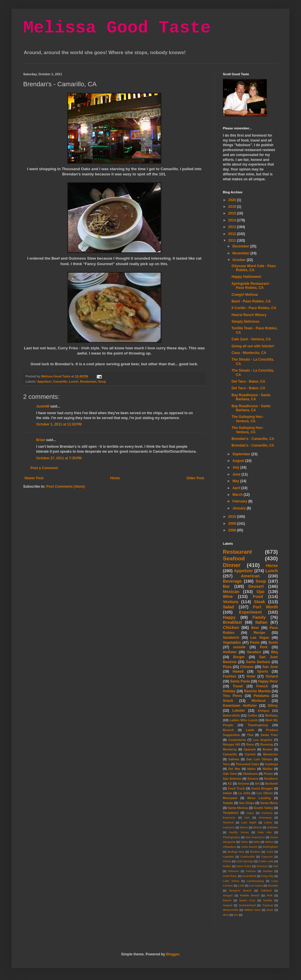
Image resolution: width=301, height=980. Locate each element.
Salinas (234, 759)
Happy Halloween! (246, 277)
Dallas (227, 866)
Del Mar (234, 769)
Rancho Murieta (257, 691)
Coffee (252, 715)
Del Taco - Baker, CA (248, 381)
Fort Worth (265, 607)
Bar (226, 586)
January (239, 508)
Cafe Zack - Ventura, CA (251, 339)
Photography (231, 837)
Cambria (267, 813)
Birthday (271, 715)
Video (244, 842)
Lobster (238, 711)
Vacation (254, 652)
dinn (226, 915)
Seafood (234, 558)
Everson (262, 866)
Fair (247, 817)
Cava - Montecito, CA (249, 353)
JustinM (43, 406)
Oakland (266, 890)
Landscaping (255, 881)
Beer (255, 628)
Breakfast (232, 622)
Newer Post (34, 478)
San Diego (247, 803)
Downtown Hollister (240, 706)
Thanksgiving (258, 725)
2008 (233, 530)
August (239, 461)
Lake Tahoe (231, 881)
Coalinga (271, 764)
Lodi (241, 886)
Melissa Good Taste (117, 28)
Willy (256, 842)
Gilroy (273, 706)
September (242, 454)
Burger (239, 657)
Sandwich (231, 638)
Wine (228, 597)
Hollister (230, 652)
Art (257, 783)
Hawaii (238, 671)
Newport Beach (240, 890)
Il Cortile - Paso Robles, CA (254, 308)
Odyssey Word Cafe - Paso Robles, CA (254, 268)
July (236, 467)
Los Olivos (265, 793)
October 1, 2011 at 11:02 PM (59, 424)
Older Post (195, 478)
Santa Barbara (258, 662)
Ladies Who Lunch (244, 720)
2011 (233, 241)
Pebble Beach (250, 895)
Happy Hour (268, 681)
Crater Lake (266, 861)
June (237, 474)
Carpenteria (237, 740)
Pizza (227, 667)
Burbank (271, 783)
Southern (271, 779)
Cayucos (267, 857)
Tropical (268, 905)
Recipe (259, 633)
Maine (244, 827)
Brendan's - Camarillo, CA (253, 439)
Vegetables (232, 643)
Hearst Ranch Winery (249, 315)
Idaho (251, 769)
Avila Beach (249, 847)
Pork (264, 647)
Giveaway (265, 817)
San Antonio (232, 779)
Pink (269, 895)
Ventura (231, 602)
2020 (233, 200)
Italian (261, 622)
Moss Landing (259, 798)
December (241, 246)
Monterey (230, 749)
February (240, 501)
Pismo (268, 774)
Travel (238, 686)
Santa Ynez (269, 735)
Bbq (275, 652)
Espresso (229, 817)
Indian (227, 793)
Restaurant (88, 381)
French (262, 686)
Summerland (247, 905)
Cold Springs (245, 861)
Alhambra (229, 847)
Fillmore (233, 871)
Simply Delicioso (245, 322)
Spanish (250, 749)
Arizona (243, 783)
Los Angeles (263, 740)
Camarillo (60, 381)
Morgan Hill (232, 744)
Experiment (250, 612)
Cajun (250, 813)
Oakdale (272, 827)
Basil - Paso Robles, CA (251, 301)
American (250, 576)
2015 (233, 213)
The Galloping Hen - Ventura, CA (248, 419)
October (239, 260)
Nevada (273, 886)
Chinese (247, 667)
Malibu (267, 769)
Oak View (230, 774)
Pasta (255, 643)
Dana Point (244, 866)
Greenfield (249, 876)
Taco (226, 764)
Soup (102, 381)
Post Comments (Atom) (66, 487)
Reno (250, 744)
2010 (233, 517)
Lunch (74, 381)
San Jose (270, 667)
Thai (250, 735)
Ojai (260, 592)
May (236, 481)
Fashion (230, 676)
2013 (233, 227)
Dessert (256, 586)
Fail (276, 866)
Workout (258, 701)
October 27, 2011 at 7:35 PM (59, 458)
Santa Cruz (247, 900)
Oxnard (272, 676)
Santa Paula (240, 681)
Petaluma (261, 696)
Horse (272, 566)
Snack (228, 701)
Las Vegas (260, 638)
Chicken (231, 627)
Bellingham (270, 847)
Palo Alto (265, 832)
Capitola (228, 857)
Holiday (229, 691)
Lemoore (229, 827)
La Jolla (244, 793)
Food (258, 597)
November (241, 253)
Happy (229, 617)
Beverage (232, 581)
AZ (230, 783)
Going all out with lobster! (253, 346)
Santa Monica (238, 808)
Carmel (250, 754)
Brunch (228, 730)
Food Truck (236, 788)
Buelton (255, 852)
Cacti (270, 852)
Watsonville (231, 910)
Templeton (231, 813)
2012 (233, 234)
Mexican (231, 592)
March (238, 495)
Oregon (228, 895)
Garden (268, 871)
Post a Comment (44, 468)
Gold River (230, 876)
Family (259, 617)
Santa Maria (269, 803)
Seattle (268, 900)
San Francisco (255, 837)
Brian (41, 440)
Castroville (248, 857)
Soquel (227, 905)
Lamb (250, 730)
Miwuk (257, 827)
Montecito (270, 754)
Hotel (251, 676)
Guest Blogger (262, 788)
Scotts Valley (263, 808)
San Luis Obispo (259, 759)
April (237, 488)
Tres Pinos (233, 696)
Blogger (173, 954)
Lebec (268, 822)
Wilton (269, 842)
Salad (228, 607)
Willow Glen (252, 910)
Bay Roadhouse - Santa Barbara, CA (251, 397)
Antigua (263, 711)
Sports (263, 671)
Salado (228, 803)
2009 (233, 524)
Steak (259, 602)
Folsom (251, 871)
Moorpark (230, 798)
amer (270, 910)
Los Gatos (256, 886)
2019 (233, 207)
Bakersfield (231, 715)
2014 (233, 220)
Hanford (228, 822)
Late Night (249, 822)
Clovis (227, 861)
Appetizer (44, 381)
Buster (267, 749)
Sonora (253, 779)
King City (268, 876)
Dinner (232, 565)
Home (115, 478)
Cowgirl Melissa (245, 295)
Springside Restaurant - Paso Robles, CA (251, 286)
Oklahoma (250, 774)
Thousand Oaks (247, 764)
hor (236, 915)
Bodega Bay (236, 852)
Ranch (227, 900)
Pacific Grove (239, 832)
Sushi (273, 643)
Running (267, 744)
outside (239, 647)
